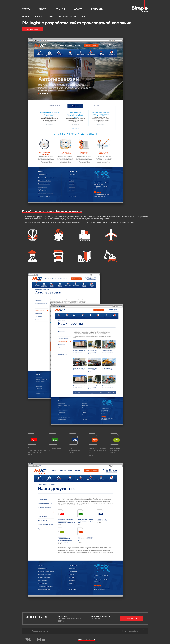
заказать (132, 618)
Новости (78, 9)
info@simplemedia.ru (86, 639)
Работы (43, 9)
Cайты (50, 17)
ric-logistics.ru (33, 29)
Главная (26, 17)
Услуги (26, 9)
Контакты (97, 9)
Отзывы (60, 9)
